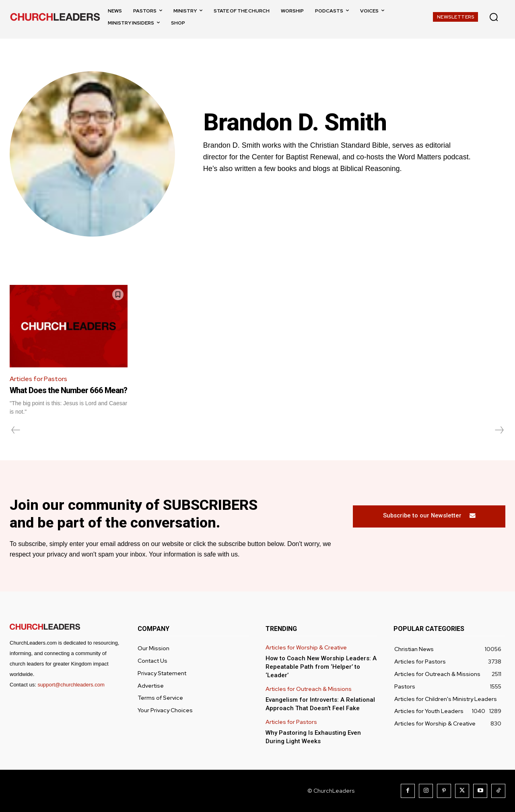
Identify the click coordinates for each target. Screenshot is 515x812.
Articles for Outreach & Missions (309, 689)
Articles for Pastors (38, 379)
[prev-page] (16, 430)
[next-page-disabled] (499, 430)
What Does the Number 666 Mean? (68, 390)
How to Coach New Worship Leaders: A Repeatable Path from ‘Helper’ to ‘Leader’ (321, 667)
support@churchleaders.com (71, 685)
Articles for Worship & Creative (306, 648)
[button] (494, 17)
